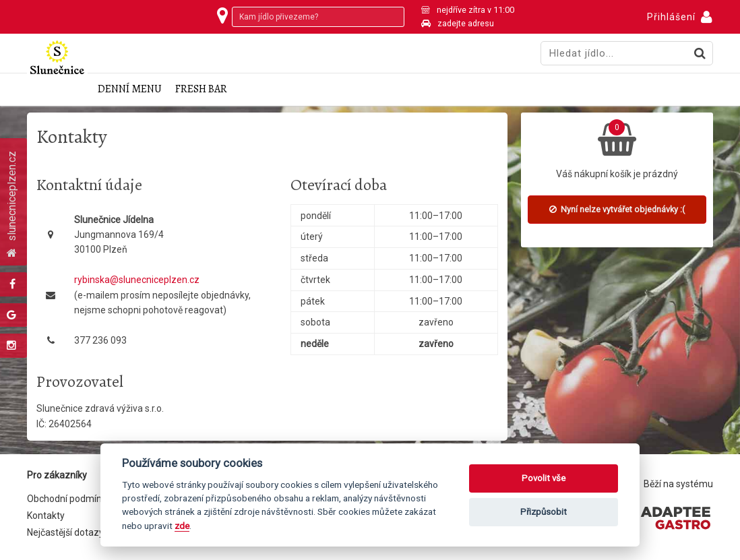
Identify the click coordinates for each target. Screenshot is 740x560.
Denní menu (130, 89)
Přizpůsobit (544, 512)
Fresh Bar (201, 89)
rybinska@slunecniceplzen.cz (137, 280)
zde (182, 526)
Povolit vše (544, 478)
